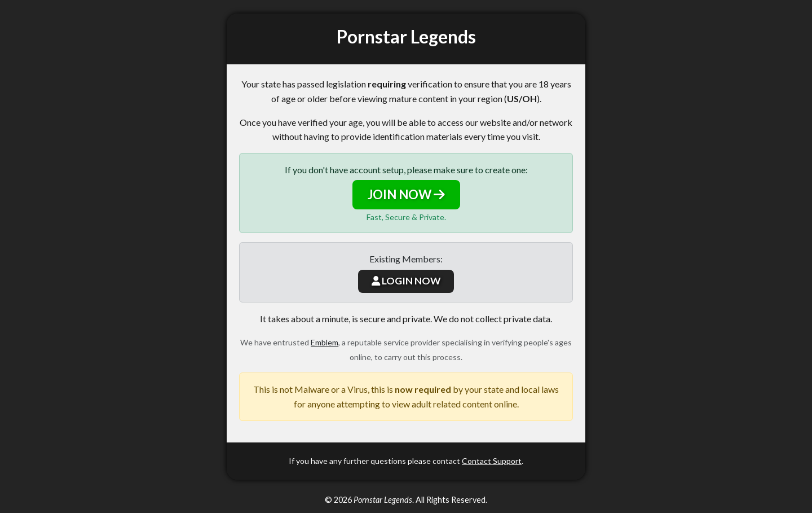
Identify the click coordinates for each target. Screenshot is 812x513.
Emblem (325, 342)
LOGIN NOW (406, 281)
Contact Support (492, 461)
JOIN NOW (406, 194)
